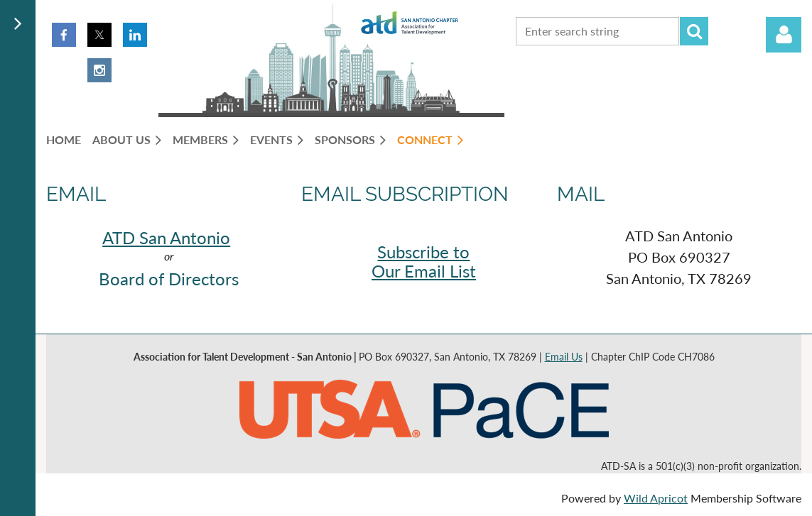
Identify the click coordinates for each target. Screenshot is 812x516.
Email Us (564, 357)
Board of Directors (169, 279)
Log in (784, 35)
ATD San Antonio (166, 237)
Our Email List (424, 271)
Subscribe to (423, 252)
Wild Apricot (656, 498)
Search (694, 31)
